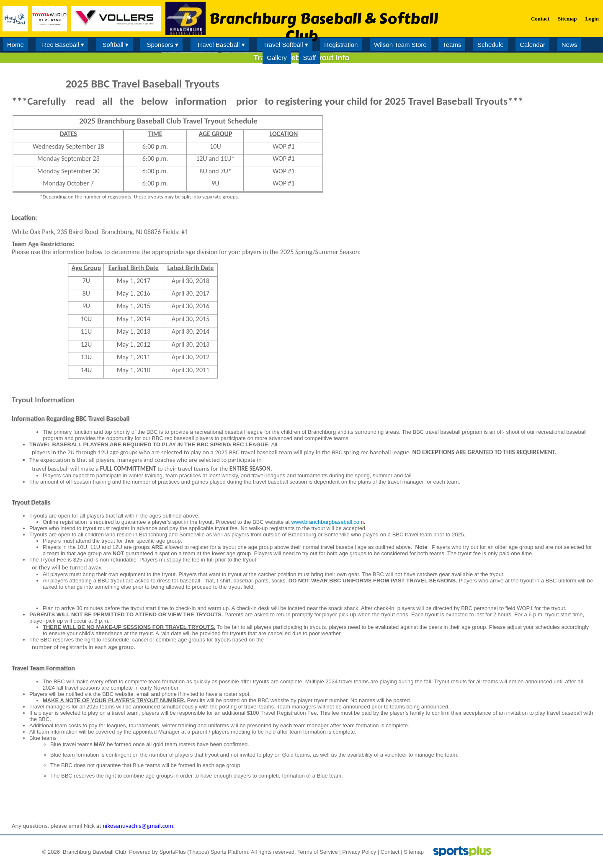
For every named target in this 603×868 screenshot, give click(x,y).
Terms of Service (318, 852)
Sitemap (414, 852)
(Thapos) (198, 852)
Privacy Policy (359, 852)
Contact (390, 852)
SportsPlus (173, 852)
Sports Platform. (230, 852)
